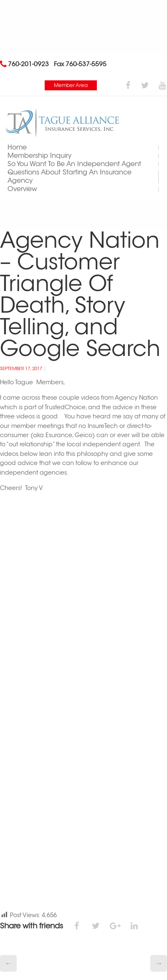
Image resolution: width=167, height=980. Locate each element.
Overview (22, 189)
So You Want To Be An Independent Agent (74, 164)
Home (17, 147)
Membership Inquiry (39, 155)
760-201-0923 (28, 64)
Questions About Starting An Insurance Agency (70, 176)
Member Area (71, 85)
